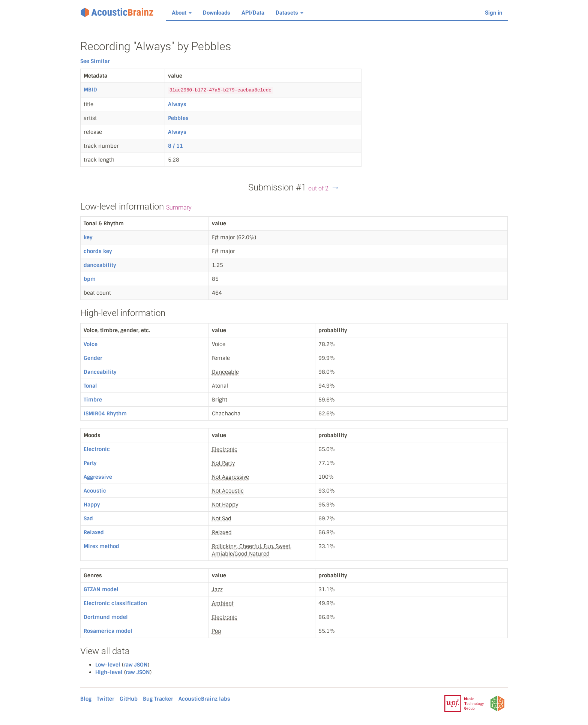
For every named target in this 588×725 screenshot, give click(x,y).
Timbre (93, 400)
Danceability (100, 372)
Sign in (493, 13)
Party (90, 463)
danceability (100, 265)
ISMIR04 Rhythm (105, 413)
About (182, 13)
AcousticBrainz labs (204, 699)
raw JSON (136, 665)
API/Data (253, 13)
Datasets (289, 13)
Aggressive (98, 477)
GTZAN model (101, 589)
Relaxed (94, 532)
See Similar (95, 61)
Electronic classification (115, 603)
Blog (86, 699)
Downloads (217, 13)
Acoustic (95, 491)
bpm (90, 279)
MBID (90, 90)
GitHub (129, 699)
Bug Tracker (158, 699)
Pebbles (178, 118)
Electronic (97, 449)
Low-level (108, 665)
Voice (91, 344)
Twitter (106, 699)
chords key (98, 251)
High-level (109, 672)
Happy (92, 505)
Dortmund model (106, 617)
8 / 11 (175, 146)
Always (177, 104)
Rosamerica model (108, 631)
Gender (93, 358)
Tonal (90, 386)
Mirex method (101, 546)
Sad (88, 518)
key (88, 237)
